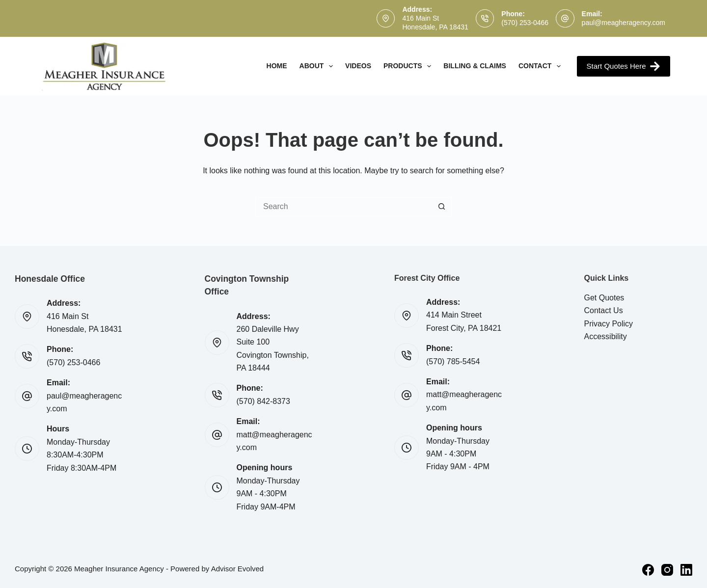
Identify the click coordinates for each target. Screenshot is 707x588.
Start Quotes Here (624, 66)
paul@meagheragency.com (624, 23)
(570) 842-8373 (263, 401)
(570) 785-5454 (453, 361)
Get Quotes (604, 298)
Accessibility (606, 336)
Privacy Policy (609, 324)
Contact (542, 66)
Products (409, 66)
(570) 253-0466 (525, 23)
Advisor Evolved (238, 569)
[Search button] (442, 207)
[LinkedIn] (686, 570)
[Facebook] (648, 570)
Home (277, 66)
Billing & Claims (475, 66)
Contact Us (604, 310)
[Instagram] (667, 570)
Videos (358, 66)
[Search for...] (344, 207)
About (318, 66)
